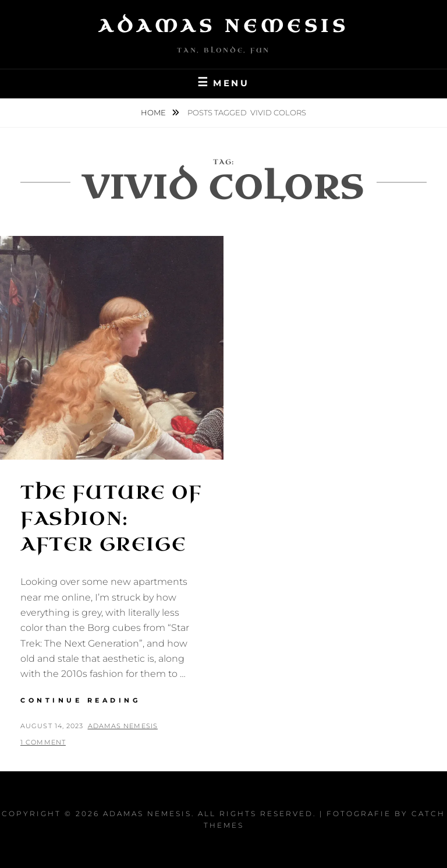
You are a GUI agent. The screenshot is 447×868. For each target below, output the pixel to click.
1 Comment (43, 742)
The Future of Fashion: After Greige (111, 519)
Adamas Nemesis (223, 26)
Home (154, 112)
